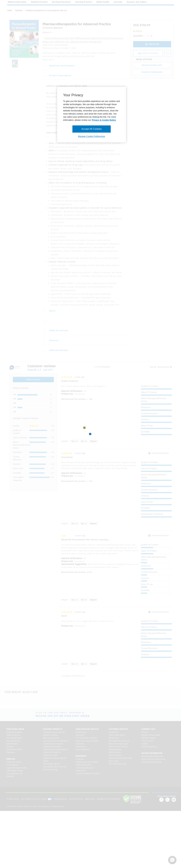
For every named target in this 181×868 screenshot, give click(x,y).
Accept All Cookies (91, 129)
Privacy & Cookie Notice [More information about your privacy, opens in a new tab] (104, 120)
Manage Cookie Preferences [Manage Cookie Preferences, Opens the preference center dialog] (91, 136)
